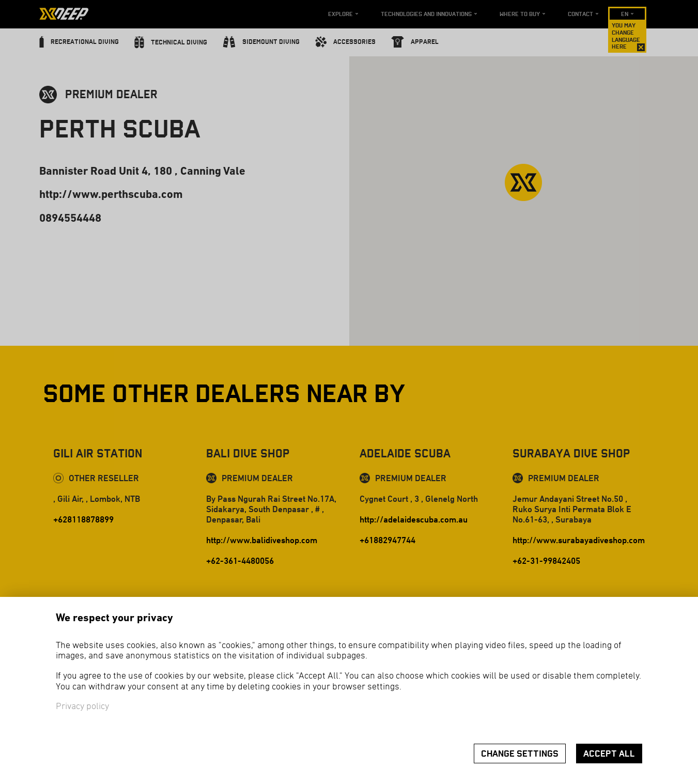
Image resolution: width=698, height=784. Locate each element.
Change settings (520, 754)
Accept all (609, 754)
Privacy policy (82, 707)
